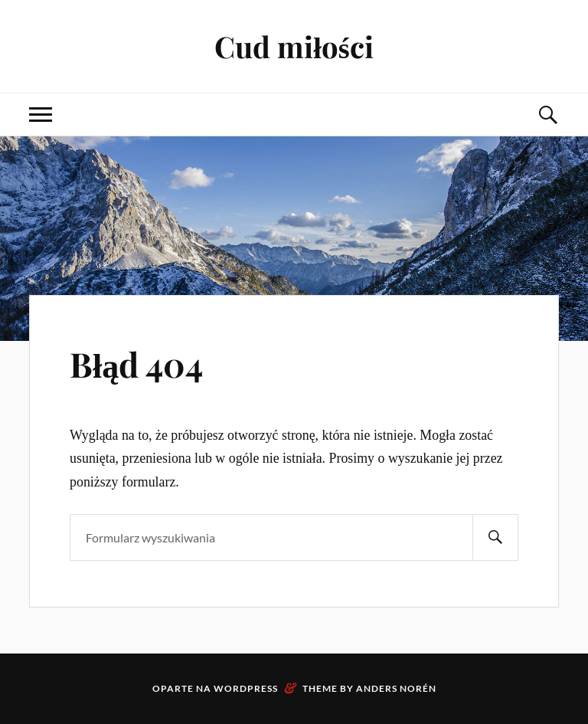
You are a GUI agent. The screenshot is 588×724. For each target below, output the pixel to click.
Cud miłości (294, 46)
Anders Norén (396, 688)
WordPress (246, 688)
